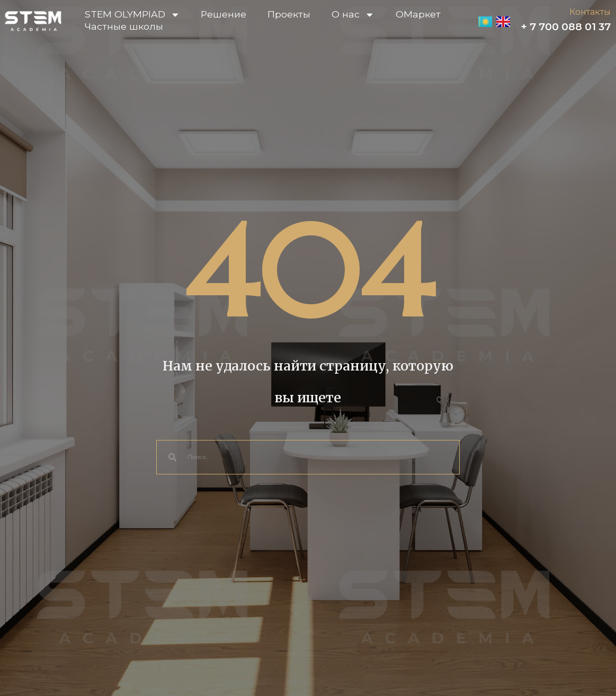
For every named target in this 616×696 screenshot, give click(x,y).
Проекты (289, 14)
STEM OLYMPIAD (132, 15)
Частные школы (124, 26)
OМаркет (418, 14)
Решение (224, 14)
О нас (353, 15)
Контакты (590, 12)
